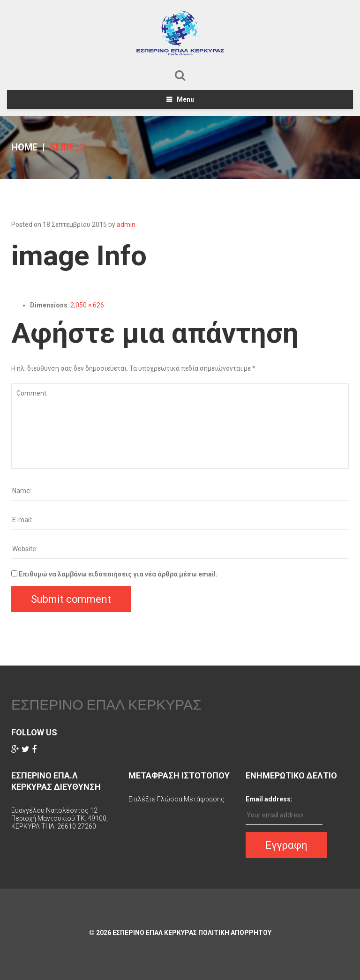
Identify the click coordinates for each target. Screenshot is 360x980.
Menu (185, 99)
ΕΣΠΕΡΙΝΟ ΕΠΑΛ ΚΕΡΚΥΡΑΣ (106, 704)
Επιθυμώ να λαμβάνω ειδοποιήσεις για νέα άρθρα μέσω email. (118, 574)
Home (24, 147)
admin (126, 224)
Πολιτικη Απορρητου (235, 933)
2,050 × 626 (87, 305)
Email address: (269, 799)
